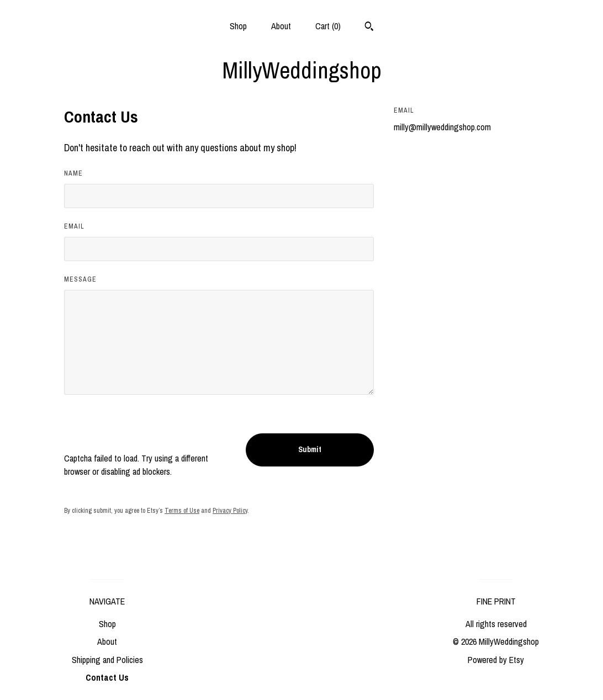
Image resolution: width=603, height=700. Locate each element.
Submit (310, 449)
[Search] (369, 28)
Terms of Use (182, 511)
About (281, 26)
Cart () (328, 26)
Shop (238, 26)
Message (80, 279)
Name (73, 173)
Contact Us (107, 677)
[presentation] (148, 430)
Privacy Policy (230, 511)
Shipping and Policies (107, 660)
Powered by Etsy (496, 660)
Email (74, 226)
